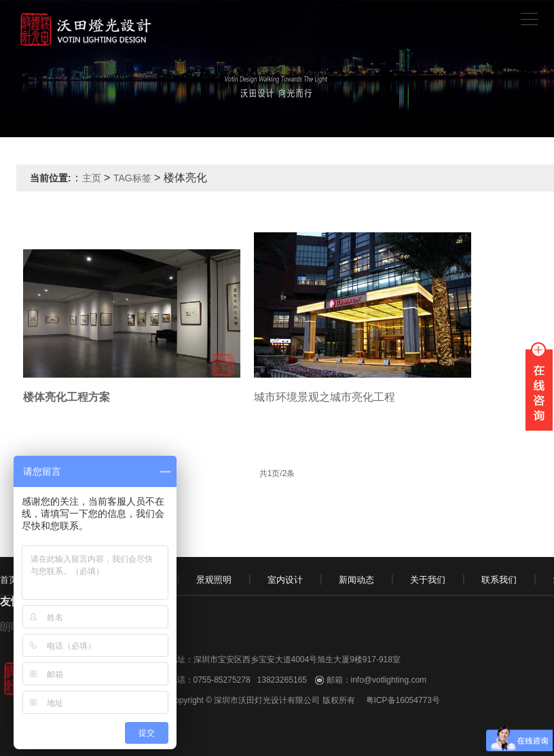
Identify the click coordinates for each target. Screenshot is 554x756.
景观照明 (214, 580)
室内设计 (285, 580)
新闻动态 (356, 580)
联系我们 (499, 580)
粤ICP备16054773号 (403, 700)
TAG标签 (132, 178)
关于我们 (428, 580)
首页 (9, 580)
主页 (92, 178)
